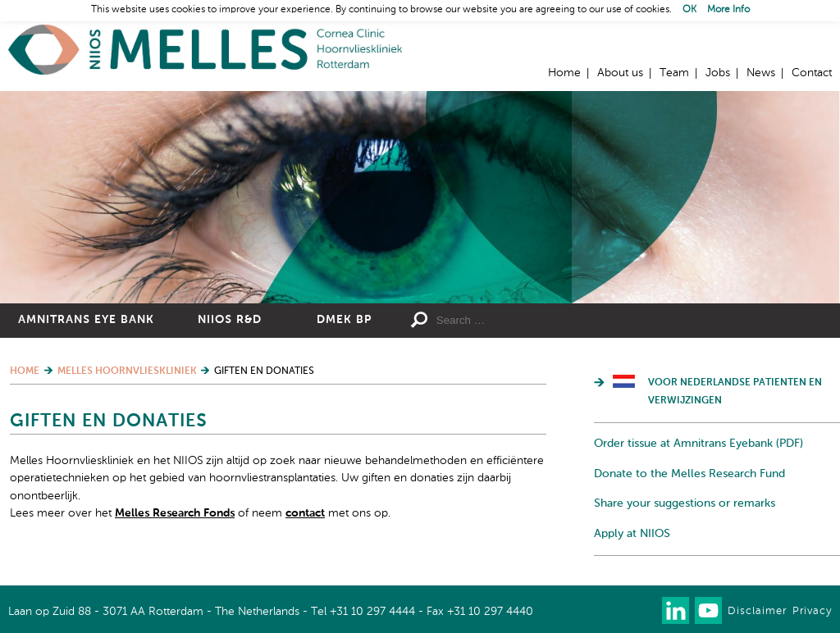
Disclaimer (757, 611)
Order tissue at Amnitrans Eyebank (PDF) (698, 444)
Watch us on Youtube (708, 610)
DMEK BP (344, 320)
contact (305, 513)
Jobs (718, 73)
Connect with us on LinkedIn (676, 610)
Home (205, 50)
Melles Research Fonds (175, 513)
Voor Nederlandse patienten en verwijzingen (735, 392)
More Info (728, 10)
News (761, 73)
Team (674, 73)
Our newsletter (643, 610)
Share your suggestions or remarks (685, 503)
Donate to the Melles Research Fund (689, 474)
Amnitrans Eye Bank (86, 320)
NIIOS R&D (230, 320)
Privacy (812, 611)
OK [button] (689, 10)
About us (620, 73)
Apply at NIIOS (632, 534)
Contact (812, 73)
